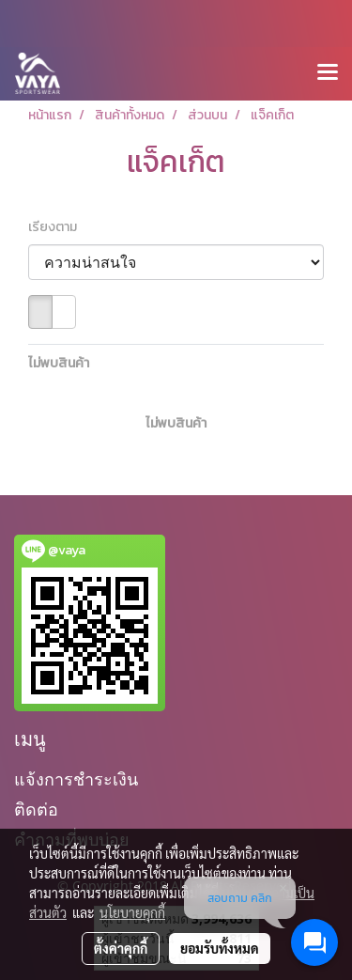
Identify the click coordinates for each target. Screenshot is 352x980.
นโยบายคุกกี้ (132, 912)
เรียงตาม (57, 227)
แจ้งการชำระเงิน (76, 779)
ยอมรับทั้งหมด (220, 948)
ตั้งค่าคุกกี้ (121, 948)
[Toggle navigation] (328, 73)
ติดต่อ (36, 809)
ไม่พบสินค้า (59, 363)
